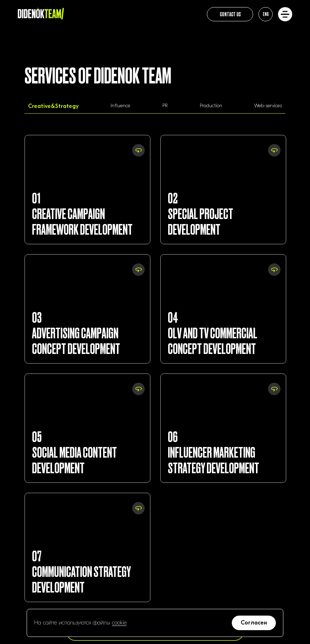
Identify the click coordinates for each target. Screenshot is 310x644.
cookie (119, 623)
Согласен (254, 623)
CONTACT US (230, 14)
